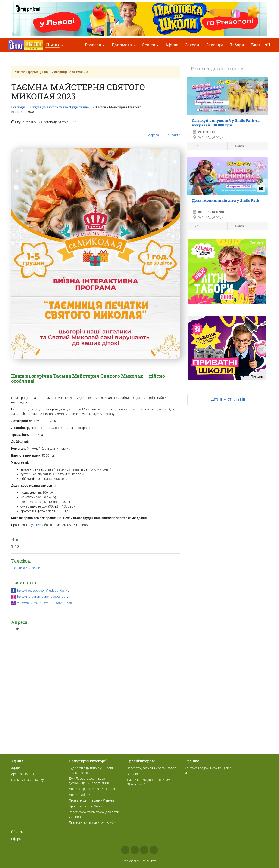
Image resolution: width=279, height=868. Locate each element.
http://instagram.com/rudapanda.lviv (44, 597)
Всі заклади (135, 774)
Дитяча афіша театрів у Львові (92, 789)
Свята (237, 146)
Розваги (95, 45)
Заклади (215, 45)
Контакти (173, 131)
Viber (154, 850)
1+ (194, 226)
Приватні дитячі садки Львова (92, 800)
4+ (194, 146)
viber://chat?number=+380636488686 (45, 603)
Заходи (192, 45)
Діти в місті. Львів (228, 399)
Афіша (172, 45)
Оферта (17, 839)
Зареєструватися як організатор (151, 768)
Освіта (150, 45)
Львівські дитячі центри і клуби (92, 822)
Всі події (18, 107)
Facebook (125, 850)
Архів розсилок (23, 774)
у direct (36, 525)
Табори (237, 45)
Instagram (135, 850)
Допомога (123, 45)
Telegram (144, 850)
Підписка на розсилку (27, 780)
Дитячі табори (80, 795)
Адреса (154, 131)
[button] (54, 45)
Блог (256, 45)
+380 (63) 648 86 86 (26, 568)
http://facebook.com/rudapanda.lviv (43, 591)
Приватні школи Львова (87, 806)
